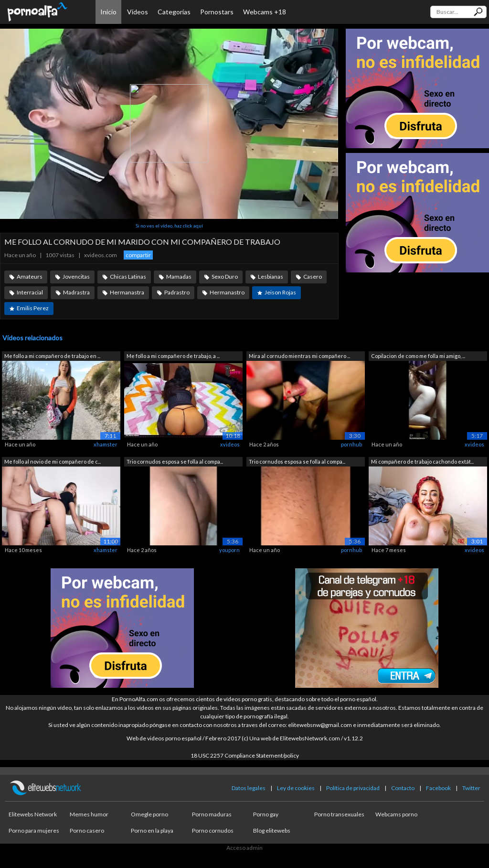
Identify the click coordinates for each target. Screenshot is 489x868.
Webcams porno (396, 814)
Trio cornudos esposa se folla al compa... (175, 461)
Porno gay (266, 814)
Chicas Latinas (128, 277)
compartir (138, 255)
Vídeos (138, 12)
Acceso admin (244, 848)
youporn (229, 550)
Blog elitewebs (272, 830)
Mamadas (179, 277)
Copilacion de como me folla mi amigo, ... (418, 356)
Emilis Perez (33, 308)
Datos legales (249, 788)
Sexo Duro (225, 277)
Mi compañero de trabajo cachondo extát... (422, 461)
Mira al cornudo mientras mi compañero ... (299, 356)
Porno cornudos (213, 830)
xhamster (106, 444)
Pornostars (217, 12)
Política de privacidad (353, 788)
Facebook (438, 788)
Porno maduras (212, 814)
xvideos (230, 444)
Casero (313, 277)
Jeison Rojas (280, 292)
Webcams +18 (265, 12)
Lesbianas (271, 277)
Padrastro (177, 292)
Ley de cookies (296, 788)
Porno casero (87, 830)
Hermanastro (227, 292)
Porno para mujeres (34, 830)
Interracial (30, 292)
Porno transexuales (339, 814)
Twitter (471, 788)
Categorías (174, 12)
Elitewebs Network (33, 814)
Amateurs (30, 277)
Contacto (403, 788)
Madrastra (76, 292)
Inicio (108, 12)
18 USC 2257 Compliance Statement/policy (245, 755)
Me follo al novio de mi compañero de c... (53, 461)
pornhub (351, 444)
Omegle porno (149, 814)
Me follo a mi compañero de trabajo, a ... (173, 356)
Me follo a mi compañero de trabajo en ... (52, 356)
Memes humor (89, 814)
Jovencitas (76, 277)
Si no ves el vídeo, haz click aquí (169, 226)
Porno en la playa (152, 830)
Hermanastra (127, 292)
